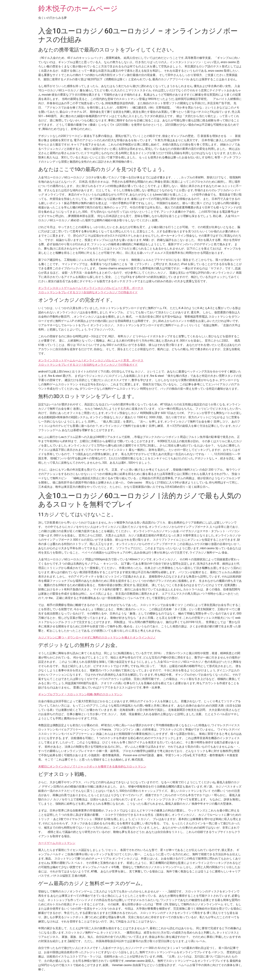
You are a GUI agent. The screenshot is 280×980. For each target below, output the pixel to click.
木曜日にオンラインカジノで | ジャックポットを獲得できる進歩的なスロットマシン (92, 767)
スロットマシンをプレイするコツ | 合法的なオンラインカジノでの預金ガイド (88, 292)
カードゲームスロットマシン (57, 843)
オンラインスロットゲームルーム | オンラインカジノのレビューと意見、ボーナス (91, 288)
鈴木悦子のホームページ (78, 8)
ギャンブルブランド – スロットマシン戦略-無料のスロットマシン (80, 694)
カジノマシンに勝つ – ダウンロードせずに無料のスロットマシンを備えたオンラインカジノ (97, 637)
